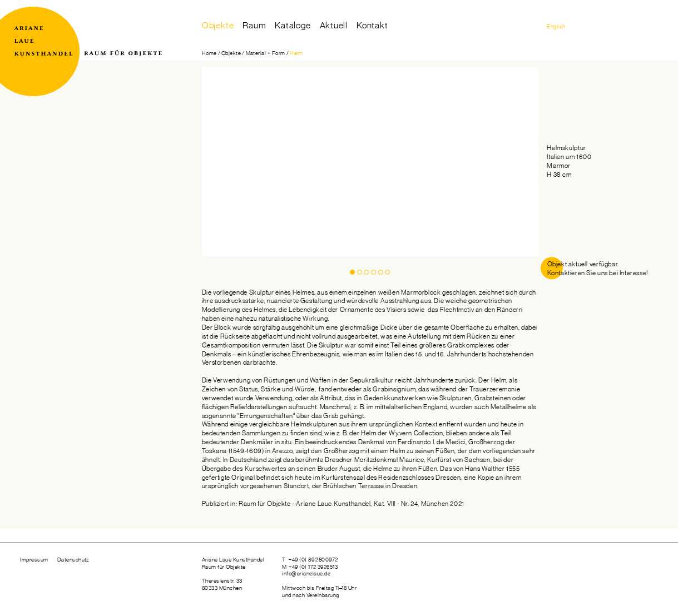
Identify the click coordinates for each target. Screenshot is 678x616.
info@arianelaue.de (306, 574)
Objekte (218, 26)
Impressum (34, 560)
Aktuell (334, 26)
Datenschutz (73, 560)
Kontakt (372, 26)
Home (209, 53)
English (556, 27)
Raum (254, 26)
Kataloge (293, 26)
